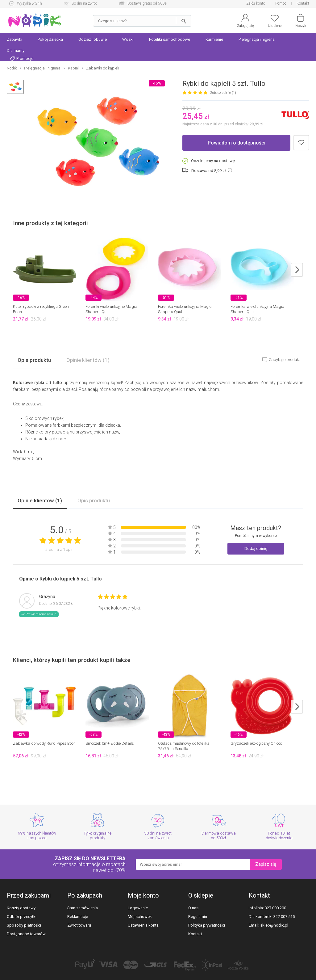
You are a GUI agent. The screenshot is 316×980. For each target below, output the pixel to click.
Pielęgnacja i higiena (257, 39)
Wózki (128, 39)
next (297, 270)
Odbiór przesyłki (22, 917)
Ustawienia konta (143, 925)
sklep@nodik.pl (274, 925)
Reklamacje (78, 917)
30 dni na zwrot (84, 3)
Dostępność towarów (26, 934)
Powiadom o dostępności (237, 143)
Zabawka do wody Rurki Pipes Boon (44, 743)
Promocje (22, 59)
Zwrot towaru (79, 925)
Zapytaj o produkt (284, 360)
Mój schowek (140, 917)
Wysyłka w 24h (29, 3)
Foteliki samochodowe (170, 39)
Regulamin (198, 917)
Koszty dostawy (21, 908)
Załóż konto (256, 3)
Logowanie (138, 908)
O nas (193, 908)
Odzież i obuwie (93, 39)
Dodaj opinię (256, 549)
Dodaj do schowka (301, 143)
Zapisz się (266, 864)
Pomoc (281, 3)
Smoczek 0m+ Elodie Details (110, 743)
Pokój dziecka (50, 39)
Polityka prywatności (207, 925)
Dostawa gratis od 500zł (147, 3)
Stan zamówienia (83, 908)
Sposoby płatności (24, 925)
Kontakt (303, 3)
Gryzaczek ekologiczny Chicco (256, 743)
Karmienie (214, 39)
